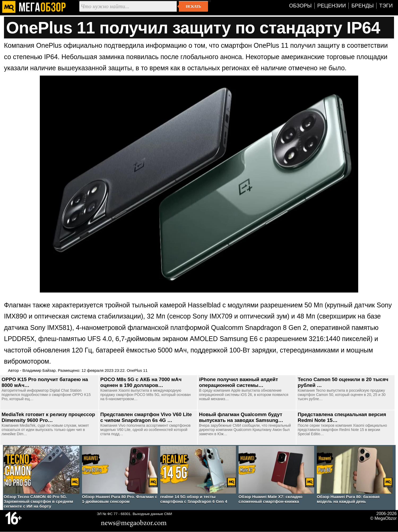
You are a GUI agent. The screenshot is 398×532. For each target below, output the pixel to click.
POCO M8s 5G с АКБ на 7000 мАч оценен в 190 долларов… (141, 382)
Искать (193, 6)
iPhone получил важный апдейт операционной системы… (239, 382)
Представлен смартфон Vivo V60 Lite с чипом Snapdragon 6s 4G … (146, 417)
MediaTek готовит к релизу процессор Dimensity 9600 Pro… (48, 417)
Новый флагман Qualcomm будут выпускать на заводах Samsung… (241, 417)
